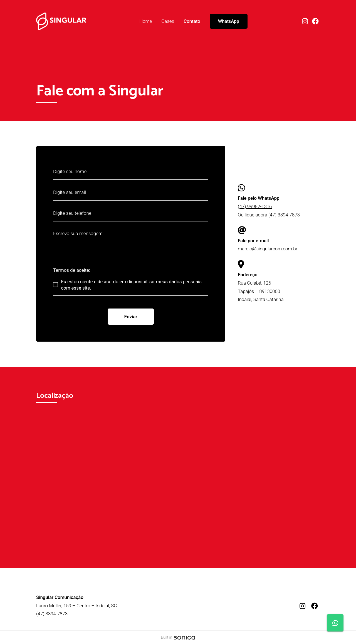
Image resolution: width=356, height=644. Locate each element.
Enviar (131, 317)
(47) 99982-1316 (255, 206)
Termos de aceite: (72, 270)
